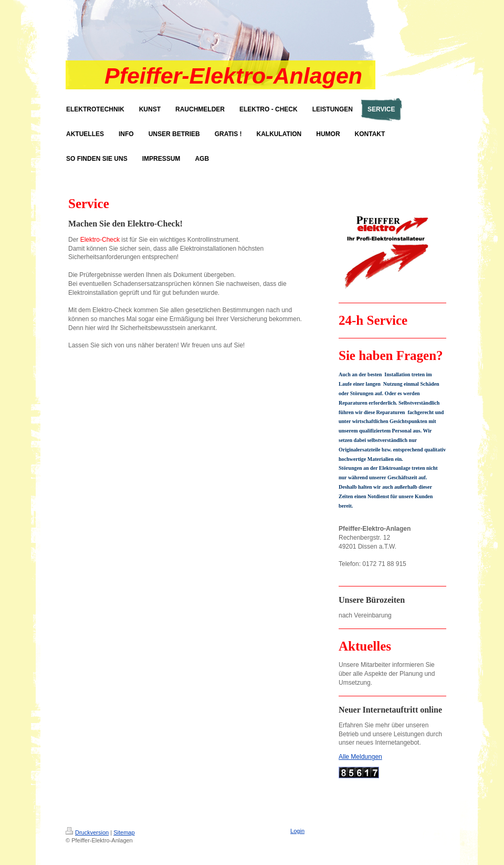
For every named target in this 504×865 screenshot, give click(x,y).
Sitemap (124, 832)
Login (297, 831)
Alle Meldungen (360, 757)
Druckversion (87, 832)
